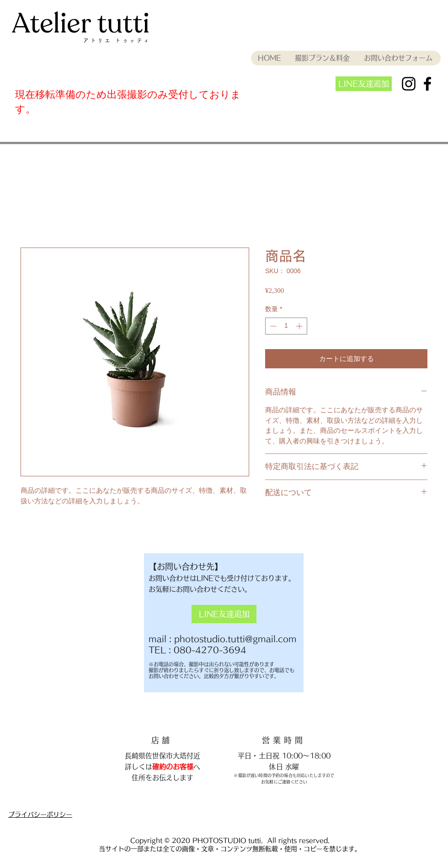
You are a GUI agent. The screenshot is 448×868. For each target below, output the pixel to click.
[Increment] (300, 326)
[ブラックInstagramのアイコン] (409, 84)
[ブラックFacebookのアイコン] (427, 84)
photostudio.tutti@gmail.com (235, 639)
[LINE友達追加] (364, 84)
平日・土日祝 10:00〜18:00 (284, 756)
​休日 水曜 (284, 767)
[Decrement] (272, 326)
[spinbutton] (286, 326)
